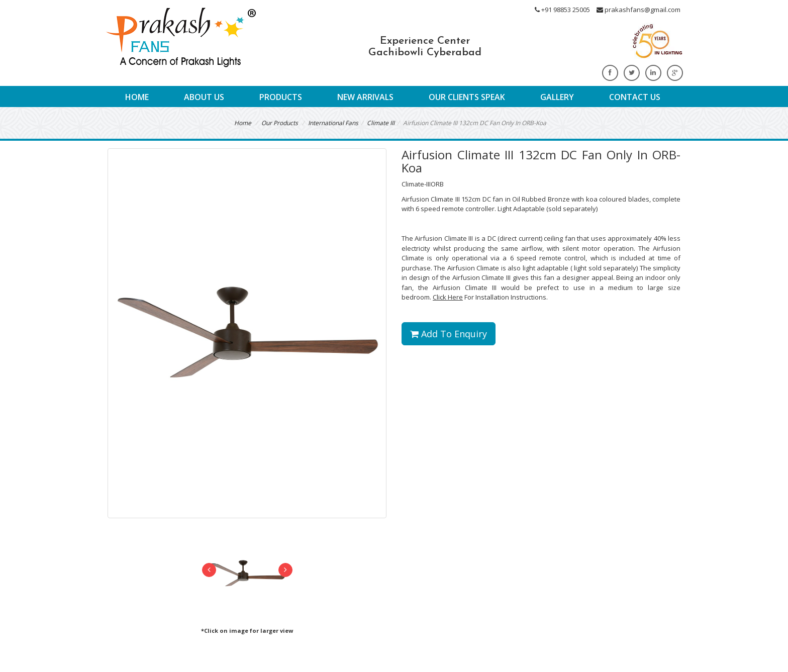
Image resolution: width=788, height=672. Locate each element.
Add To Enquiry (449, 334)
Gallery (557, 97)
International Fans (333, 123)
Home (137, 97)
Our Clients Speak (467, 97)
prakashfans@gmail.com (638, 10)
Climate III (381, 123)
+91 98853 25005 (562, 10)
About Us (204, 97)
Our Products (280, 123)
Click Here (448, 297)
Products (281, 97)
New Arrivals (365, 97)
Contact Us (635, 97)
